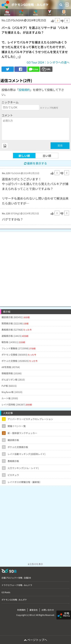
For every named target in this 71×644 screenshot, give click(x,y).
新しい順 (24, 156)
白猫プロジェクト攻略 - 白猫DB (16, 578)
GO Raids (6, 592)
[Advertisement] (35, 267)
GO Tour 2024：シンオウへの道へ (48, 62)
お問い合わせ (48, 610)
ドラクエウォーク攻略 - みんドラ (17, 585)
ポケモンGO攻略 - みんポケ (30, 5)
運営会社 (34, 610)
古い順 (47, 156)
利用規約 (21, 610)
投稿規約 (24, 90)
